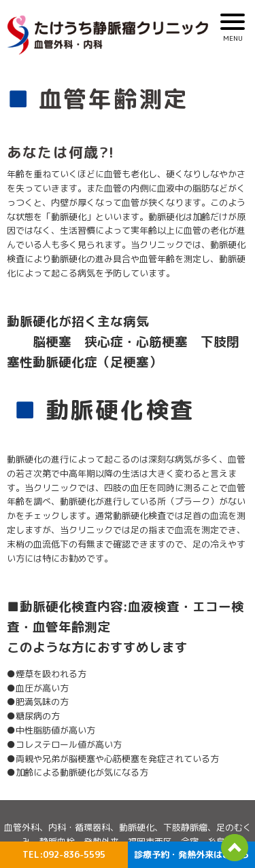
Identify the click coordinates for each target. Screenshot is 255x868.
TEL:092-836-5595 (64, 854)
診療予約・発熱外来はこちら (191, 854)
